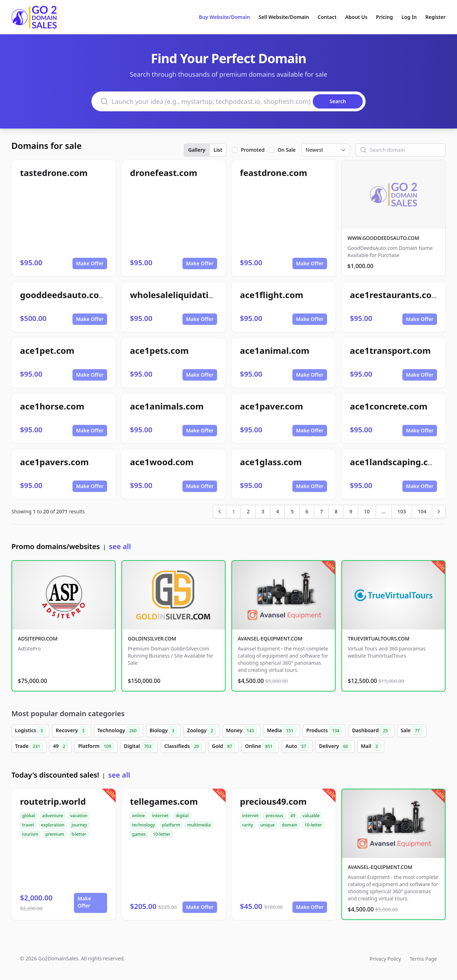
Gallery (197, 150)
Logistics (30, 731)
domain (290, 825)
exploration (53, 825)
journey (79, 825)
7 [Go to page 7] (321, 511)
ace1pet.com (47, 350)
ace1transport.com (390, 350)
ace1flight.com (272, 295)
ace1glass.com (271, 462)
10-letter (162, 834)
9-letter (79, 834)
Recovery (72, 731)
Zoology (202, 731)
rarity (248, 825)
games (139, 834)
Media (281, 731)
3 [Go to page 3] (263, 511)
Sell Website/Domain (284, 17)
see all (120, 546)
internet (160, 816)
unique (267, 825)
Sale (411, 731)
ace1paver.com (272, 406)
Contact (327, 17)
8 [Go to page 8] (336, 511)
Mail (371, 747)
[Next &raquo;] (439, 512)
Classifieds (183, 747)
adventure (53, 816)
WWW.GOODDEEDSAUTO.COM (383, 238)
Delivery (335, 747)
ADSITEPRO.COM (38, 639)
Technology (119, 731)
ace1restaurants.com (395, 295)
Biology (163, 731)
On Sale (287, 150)
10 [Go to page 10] (367, 511)
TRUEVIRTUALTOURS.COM (379, 639)
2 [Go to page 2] (248, 511)
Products (324, 731)
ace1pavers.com (54, 462)
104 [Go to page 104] (422, 511)
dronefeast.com (164, 173)
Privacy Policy (385, 959)
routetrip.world (53, 801)
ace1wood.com (162, 462)
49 (61, 747)
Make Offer (90, 263)
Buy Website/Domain (224, 17)
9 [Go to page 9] (351, 511)
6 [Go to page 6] (307, 511)
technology (144, 825)
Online (260, 747)
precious (274, 816)
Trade (29, 747)
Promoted (253, 150)
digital (182, 816)
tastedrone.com (54, 173)
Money (241, 731)
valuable (311, 816)
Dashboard (371, 731)
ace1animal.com (275, 350)
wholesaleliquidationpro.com (192, 295)
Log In (409, 17)
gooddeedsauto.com (64, 295)
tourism (30, 834)
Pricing (384, 17)
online (139, 816)
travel (28, 825)
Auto (297, 747)
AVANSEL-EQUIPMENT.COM (270, 639)
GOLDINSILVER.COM (152, 639)
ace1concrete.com (389, 406)
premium (55, 834)
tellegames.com (164, 801)
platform (171, 825)
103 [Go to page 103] (402, 511)
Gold (223, 747)
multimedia (199, 825)
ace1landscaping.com (396, 462)
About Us (356, 17)
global (29, 816)
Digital (139, 747)
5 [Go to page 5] (292, 511)
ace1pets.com (159, 350)
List (218, 150)
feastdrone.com (273, 173)
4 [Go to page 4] (277, 511)
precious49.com (273, 801)
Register (435, 17)
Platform (96, 747)
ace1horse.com (52, 406)
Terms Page (423, 959)
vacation (79, 816)
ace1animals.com (167, 406)
